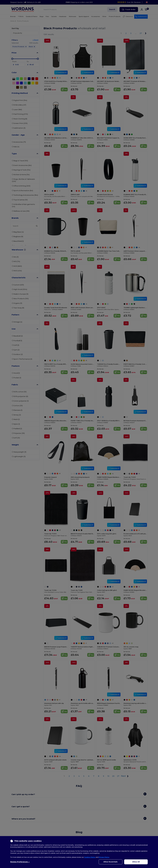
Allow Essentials (111, 862)
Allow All (136, 862)
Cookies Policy (90, 857)
